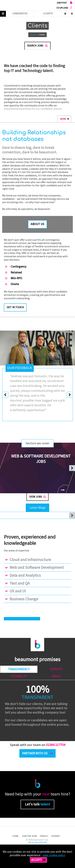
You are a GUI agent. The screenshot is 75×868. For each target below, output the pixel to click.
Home (33, 35)
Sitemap (56, 838)
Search (37, 46)
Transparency (19, 671)
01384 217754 (56, 746)
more (65, 119)
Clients (48, 13)
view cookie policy (54, 855)
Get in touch (15, 307)
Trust (56, 678)
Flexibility (19, 678)
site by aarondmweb (37, 844)
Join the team (29, 838)
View (38, 498)
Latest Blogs (38, 509)
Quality (56, 671)
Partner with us (38, 755)
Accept (38, 860)
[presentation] (5, 396)
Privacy (44, 838)
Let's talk (37, 806)
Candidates (20, 13)
